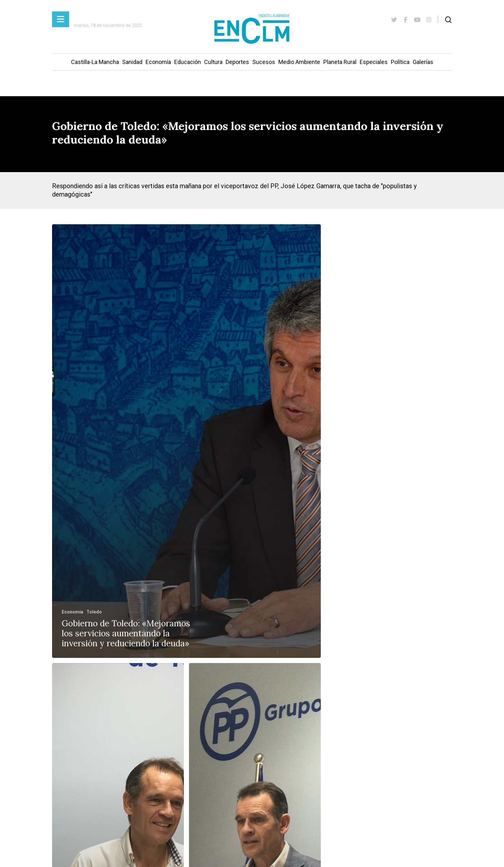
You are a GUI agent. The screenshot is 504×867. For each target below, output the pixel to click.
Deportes (237, 62)
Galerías (423, 62)
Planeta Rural (340, 62)
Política (400, 62)
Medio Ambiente (299, 62)
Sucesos (264, 62)
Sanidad (132, 62)
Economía (158, 62)
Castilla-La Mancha (95, 62)
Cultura (213, 62)
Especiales (374, 62)
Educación (188, 62)
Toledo (94, 612)
